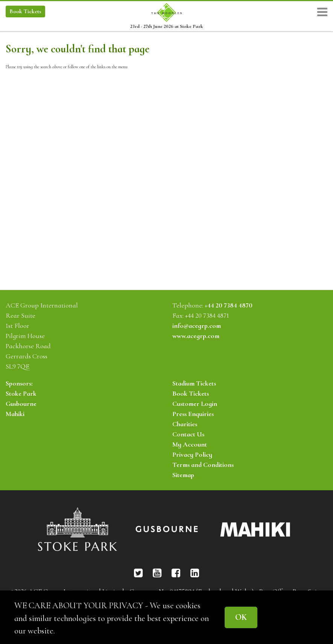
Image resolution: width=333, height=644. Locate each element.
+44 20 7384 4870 (229, 305)
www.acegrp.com (196, 336)
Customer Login (195, 404)
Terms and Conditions (203, 465)
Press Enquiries (193, 414)
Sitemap (183, 475)
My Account (190, 444)
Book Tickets (191, 393)
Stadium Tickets (194, 383)
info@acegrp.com (197, 326)
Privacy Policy (192, 454)
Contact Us (188, 434)
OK (241, 617)
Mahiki (15, 414)
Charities (185, 424)
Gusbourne (21, 404)
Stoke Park (21, 393)
